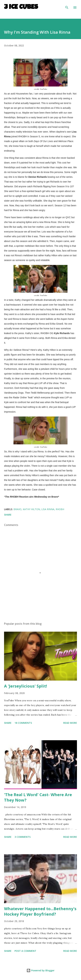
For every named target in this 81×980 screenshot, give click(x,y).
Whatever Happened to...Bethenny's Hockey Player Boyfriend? (40, 911)
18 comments (23, 723)
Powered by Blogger (40, 970)
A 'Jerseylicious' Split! (25, 686)
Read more (70, 723)
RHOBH (60, 509)
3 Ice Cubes (21, 7)
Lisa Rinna (48, 509)
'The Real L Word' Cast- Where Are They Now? (38, 797)
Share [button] (8, 515)
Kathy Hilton (31, 509)
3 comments (23, 837)
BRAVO (17, 509)
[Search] (67, 6)
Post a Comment (25, 951)
